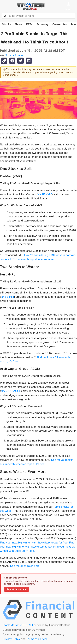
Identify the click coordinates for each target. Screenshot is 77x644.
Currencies (60, 24)
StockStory (14, 55)
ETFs (29, 24)
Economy (42, 24)
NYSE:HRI (7, 297)
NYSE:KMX (45, 194)
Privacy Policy (11, 639)
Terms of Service (37, 639)
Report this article (17, 589)
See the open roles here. (25, 566)
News (19, 24)
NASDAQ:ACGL (11, 391)
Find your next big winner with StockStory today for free (34, 543)
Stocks (6, 24)
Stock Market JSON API (18, 625)
